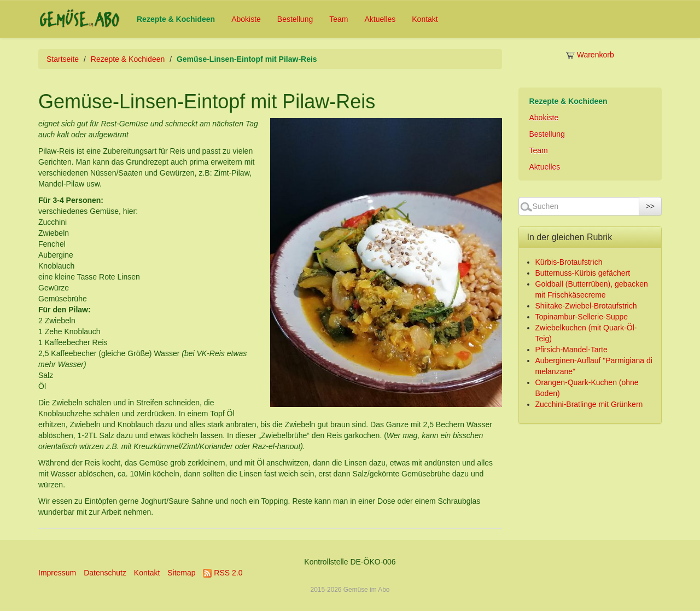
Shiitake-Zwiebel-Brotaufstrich (586, 306)
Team (339, 19)
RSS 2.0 (223, 573)
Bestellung (295, 19)
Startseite (63, 59)
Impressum (57, 573)
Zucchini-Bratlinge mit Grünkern (589, 404)
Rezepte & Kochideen (176, 19)
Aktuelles (380, 19)
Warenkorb (590, 55)
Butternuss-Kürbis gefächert (583, 273)
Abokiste (246, 19)
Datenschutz (105, 573)
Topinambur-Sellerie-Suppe (582, 317)
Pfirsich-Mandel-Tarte (571, 350)
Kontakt (425, 19)
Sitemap (181, 573)
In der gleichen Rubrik (570, 237)
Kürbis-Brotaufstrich (569, 262)
